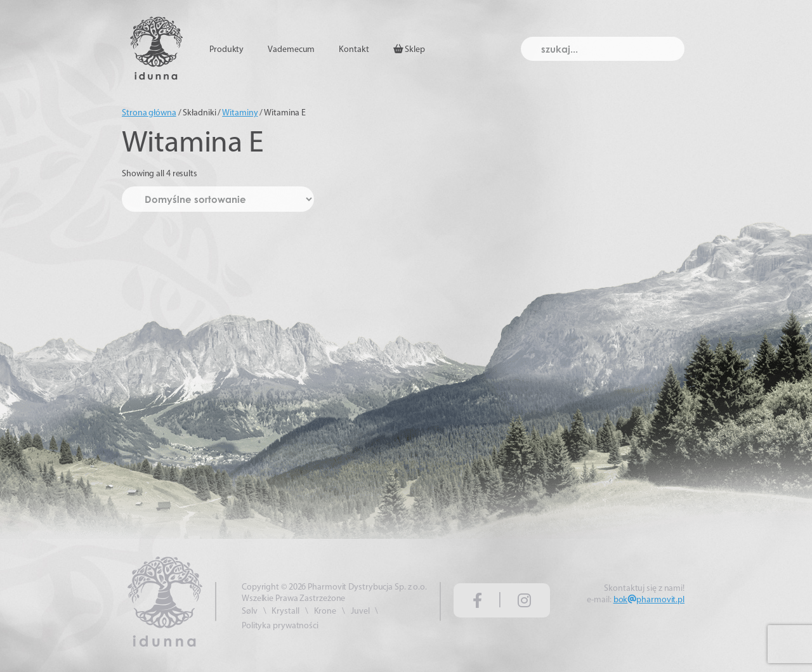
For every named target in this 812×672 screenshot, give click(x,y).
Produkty (226, 50)
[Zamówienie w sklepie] (218, 199)
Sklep (409, 49)
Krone (325, 611)
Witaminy (240, 113)
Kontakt (354, 50)
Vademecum (291, 50)
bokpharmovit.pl (649, 600)
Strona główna (149, 113)
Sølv (250, 611)
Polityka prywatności (280, 626)
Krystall (285, 611)
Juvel (360, 611)
